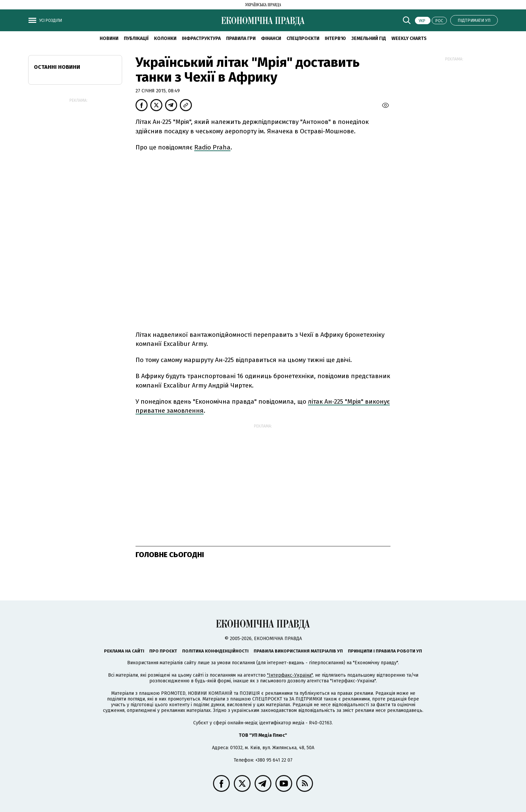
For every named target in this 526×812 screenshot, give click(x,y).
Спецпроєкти (303, 38)
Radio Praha (212, 147)
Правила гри (241, 38)
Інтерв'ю (335, 38)
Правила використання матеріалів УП (298, 651)
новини (109, 38)
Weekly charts (409, 38)
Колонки (165, 38)
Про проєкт (163, 651)
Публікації (136, 38)
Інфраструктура (201, 38)
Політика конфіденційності (215, 651)
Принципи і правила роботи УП (385, 651)
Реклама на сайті (124, 651)
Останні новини (57, 67)
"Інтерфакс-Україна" (290, 675)
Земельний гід (369, 38)
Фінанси (271, 38)
